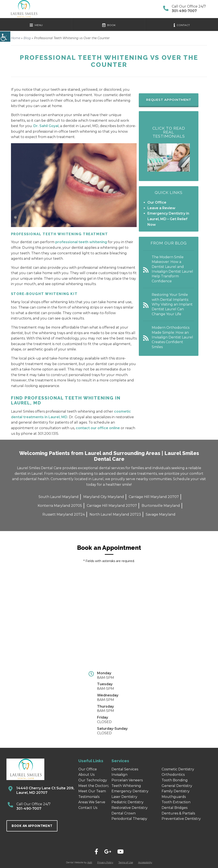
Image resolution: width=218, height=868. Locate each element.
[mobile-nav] (36, 25)
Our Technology (93, 780)
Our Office (157, 202)
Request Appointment (169, 100)
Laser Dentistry (124, 797)
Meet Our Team (92, 791)
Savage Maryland (161, 514)
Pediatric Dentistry (128, 802)
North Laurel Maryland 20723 (115, 514)
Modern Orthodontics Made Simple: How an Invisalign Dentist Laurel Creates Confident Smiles (172, 337)
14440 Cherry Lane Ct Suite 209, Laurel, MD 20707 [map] (45, 790)
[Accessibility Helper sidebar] (5, 37)
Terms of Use (126, 862)
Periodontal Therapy (129, 819)
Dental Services (125, 769)
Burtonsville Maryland (161, 506)
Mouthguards (174, 797)
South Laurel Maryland (59, 497)
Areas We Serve (92, 802)
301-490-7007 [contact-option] (184, 11)
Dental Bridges (175, 808)
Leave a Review (161, 208)
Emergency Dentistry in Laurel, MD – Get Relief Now (168, 219)
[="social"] (96, 852)
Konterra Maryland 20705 (60, 506)
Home (16, 38)
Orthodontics (173, 775)
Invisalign (119, 775)
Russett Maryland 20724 (64, 514)
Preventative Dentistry (181, 819)
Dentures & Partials (178, 813)
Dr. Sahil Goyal (46, 126)
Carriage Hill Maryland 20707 (154, 497)
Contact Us (88, 808)
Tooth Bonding (175, 780)
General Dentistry (177, 786)
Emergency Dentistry (130, 791)
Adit (90, 862)
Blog (27, 38)
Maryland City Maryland (104, 497)
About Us (86, 775)
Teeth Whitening (126, 786)
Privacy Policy (105, 862)
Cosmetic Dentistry (178, 769)
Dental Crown (124, 813)
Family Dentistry (176, 791)
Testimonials (89, 797)
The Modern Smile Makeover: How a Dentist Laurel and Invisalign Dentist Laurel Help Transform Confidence (172, 269)
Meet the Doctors (94, 786)
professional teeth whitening (81, 242)
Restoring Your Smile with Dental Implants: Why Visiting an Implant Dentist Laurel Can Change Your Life (172, 304)
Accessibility (145, 862)
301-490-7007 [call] (29, 809)
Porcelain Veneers (127, 780)
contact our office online (98, 428)
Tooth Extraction (176, 802)
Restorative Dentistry (130, 808)
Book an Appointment (32, 826)
